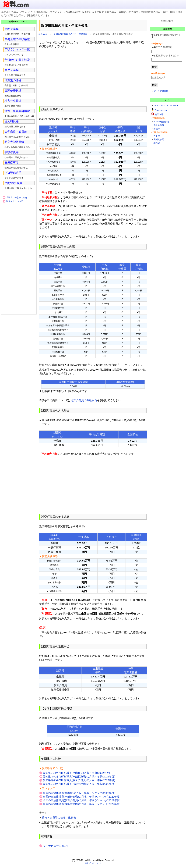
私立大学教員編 (14, 142)
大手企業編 (12, 70)
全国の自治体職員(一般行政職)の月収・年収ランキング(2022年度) (82, 797)
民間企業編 (12, 29)
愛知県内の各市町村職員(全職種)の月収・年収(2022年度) (76, 773)
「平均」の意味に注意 (17, 198)
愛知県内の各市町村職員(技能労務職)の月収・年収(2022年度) (79, 784)
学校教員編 (12, 152)
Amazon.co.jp (161, 110)
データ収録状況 (161, 91)
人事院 (157, 136)
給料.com (43, 34)
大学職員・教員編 (16, 132)
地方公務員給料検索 (17, 111)
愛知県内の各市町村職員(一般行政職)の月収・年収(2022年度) (79, 776)
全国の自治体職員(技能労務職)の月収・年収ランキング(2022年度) (82, 804)
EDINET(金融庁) (161, 122)
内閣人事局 (159, 140)
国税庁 (157, 129)
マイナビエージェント (56, 846)
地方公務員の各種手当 (84, 400)
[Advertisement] (93, 77)
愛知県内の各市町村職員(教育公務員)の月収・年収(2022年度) (79, 780)
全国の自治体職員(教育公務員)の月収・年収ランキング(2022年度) (82, 800)
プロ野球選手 (13, 173)
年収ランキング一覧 (17, 49)
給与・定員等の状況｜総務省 (59, 818)
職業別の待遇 (13, 80)
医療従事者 (12, 162)
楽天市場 (159, 115)
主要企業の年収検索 (17, 39)
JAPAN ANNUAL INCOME (166, 106)
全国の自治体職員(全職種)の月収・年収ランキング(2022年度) (79, 793)
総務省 (157, 143)
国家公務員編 (13, 90)
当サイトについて (15, 201)
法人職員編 (12, 121)
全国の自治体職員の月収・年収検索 (70, 34)
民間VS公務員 (13, 183)
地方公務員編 (13, 101)
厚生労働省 (159, 125)
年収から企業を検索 (17, 60)
